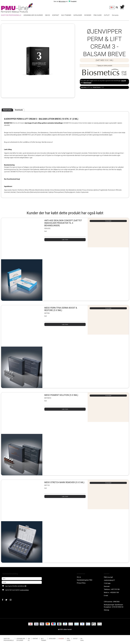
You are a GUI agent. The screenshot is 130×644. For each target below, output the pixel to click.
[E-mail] (22, 582)
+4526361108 (114, 593)
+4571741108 (115, 589)
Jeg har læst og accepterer (17, 590)
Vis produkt (108, 221)
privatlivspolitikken (24, 590)
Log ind (123, 81)
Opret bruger (87, 83)
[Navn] (22, 578)
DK (112, 7)
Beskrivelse (7, 110)
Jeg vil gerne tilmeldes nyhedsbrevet (23, 586)
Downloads (19, 110)
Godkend (7, 594)
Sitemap (107, 610)
